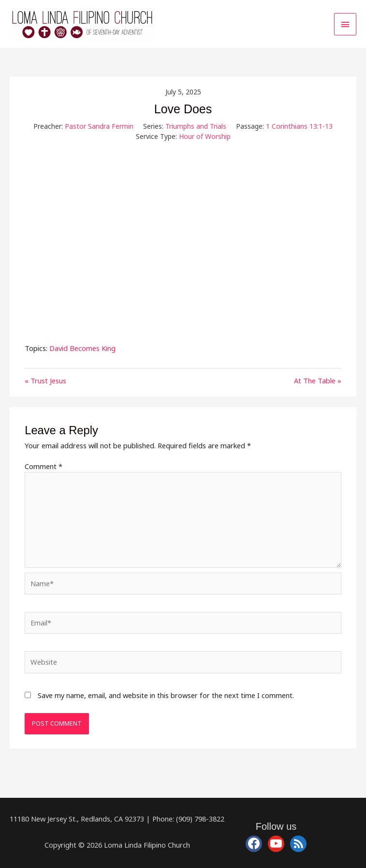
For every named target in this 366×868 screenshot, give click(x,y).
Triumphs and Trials (196, 126)
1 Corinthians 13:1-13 (299, 126)
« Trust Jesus (45, 381)
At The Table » (318, 381)
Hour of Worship (205, 136)
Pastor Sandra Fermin (99, 126)
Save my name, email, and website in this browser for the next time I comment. (166, 695)
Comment (44, 466)
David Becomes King (82, 348)
